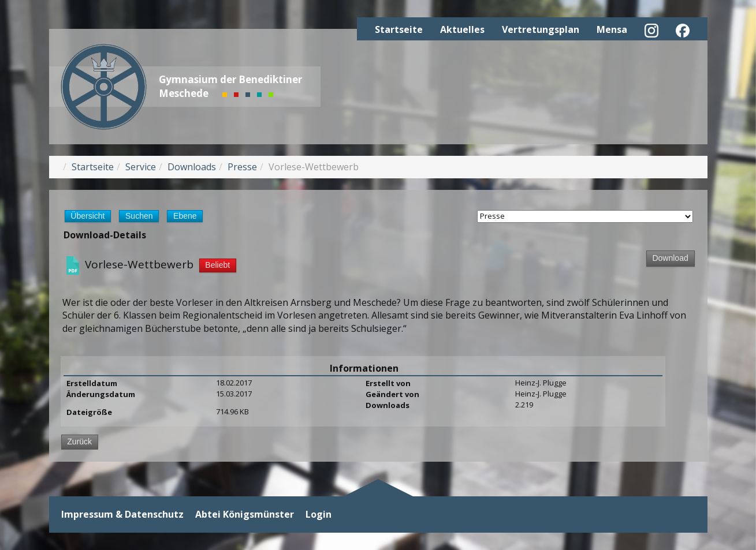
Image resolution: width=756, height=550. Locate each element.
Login (319, 515)
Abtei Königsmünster (245, 515)
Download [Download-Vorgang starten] (670, 258)
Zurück (79, 442)
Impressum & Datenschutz (122, 515)
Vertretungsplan (541, 29)
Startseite (399, 29)
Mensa (612, 29)
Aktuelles (462, 29)
